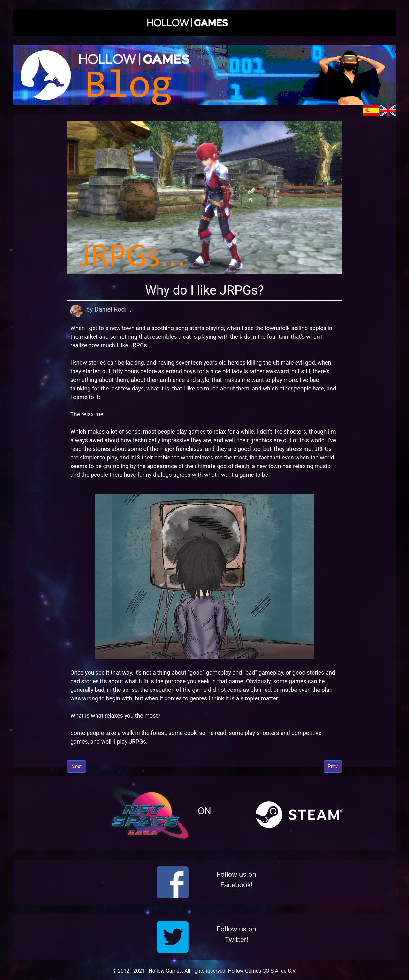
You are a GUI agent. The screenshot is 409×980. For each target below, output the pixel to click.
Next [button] (77, 766)
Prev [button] (333, 766)
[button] (204, 23)
